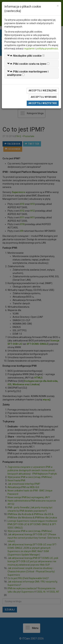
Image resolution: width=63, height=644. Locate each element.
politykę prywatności (47, 49)
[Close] (58, 6)
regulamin (29, 49)
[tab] (32, 56)
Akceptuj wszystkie (43, 103)
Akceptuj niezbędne (43, 91)
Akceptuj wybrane (44, 97)
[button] (24, 56)
